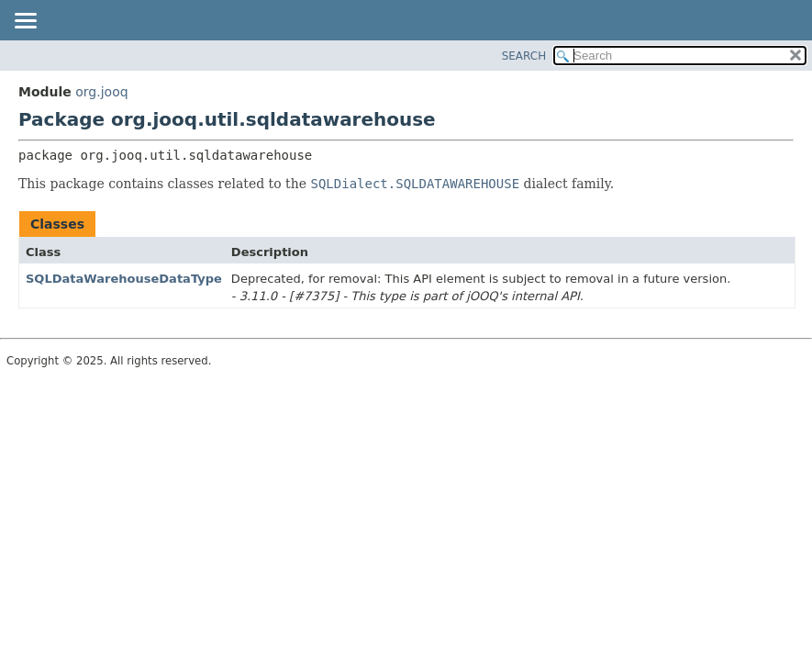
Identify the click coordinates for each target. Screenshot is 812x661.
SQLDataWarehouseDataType (124, 279)
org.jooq (101, 92)
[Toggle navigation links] (25, 22)
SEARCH (524, 56)
